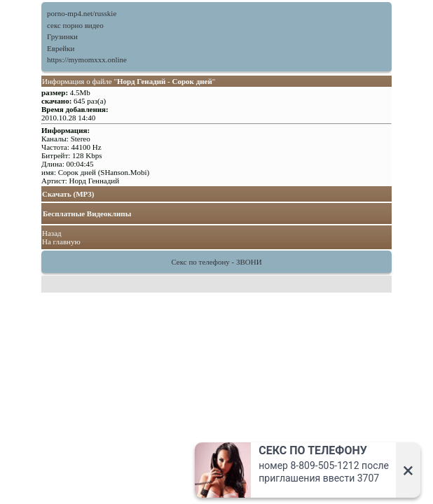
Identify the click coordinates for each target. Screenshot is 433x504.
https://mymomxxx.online (87, 59)
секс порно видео (75, 25)
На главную (61, 241)
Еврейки (61, 48)
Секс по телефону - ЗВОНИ (216, 262)
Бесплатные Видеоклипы (87, 213)
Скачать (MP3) (68, 194)
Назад (52, 233)
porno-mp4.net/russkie (82, 13)
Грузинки (62, 36)
